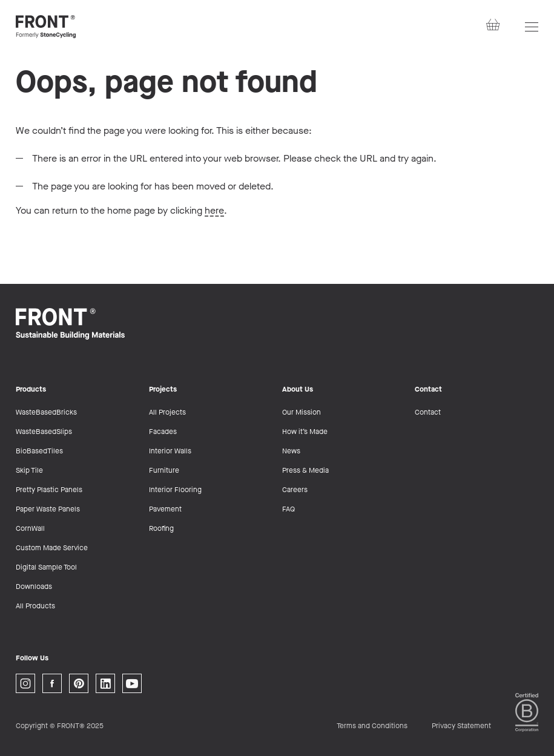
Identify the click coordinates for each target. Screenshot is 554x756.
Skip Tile (29, 470)
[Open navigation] (532, 27)
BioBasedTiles (39, 451)
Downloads (34, 587)
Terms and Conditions (372, 726)
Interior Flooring (175, 490)
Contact (428, 412)
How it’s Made (305, 432)
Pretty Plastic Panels (49, 490)
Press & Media (305, 470)
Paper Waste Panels (48, 509)
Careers (295, 490)
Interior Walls (170, 451)
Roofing (161, 528)
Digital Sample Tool (46, 567)
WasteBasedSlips (44, 432)
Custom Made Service (52, 548)
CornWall (30, 528)
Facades (163, 432)
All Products (35, 606)
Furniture (164, 470)
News (291, 451)
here (214, 210)
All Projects (167, 412)
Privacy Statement (461, 726)
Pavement (165, 509)
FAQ (289, 509)
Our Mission (302, 412)
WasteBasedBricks (46, 412)
